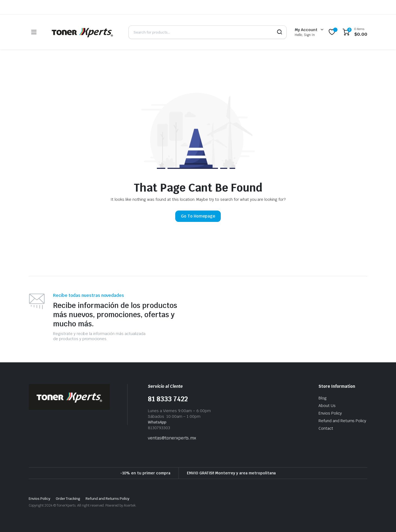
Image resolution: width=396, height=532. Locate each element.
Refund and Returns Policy (342, 421)
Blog (323, 398)
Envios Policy (330, 413)
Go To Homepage (198, 216)
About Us (327, 406)
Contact (326, 428)
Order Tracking (68, 499)
